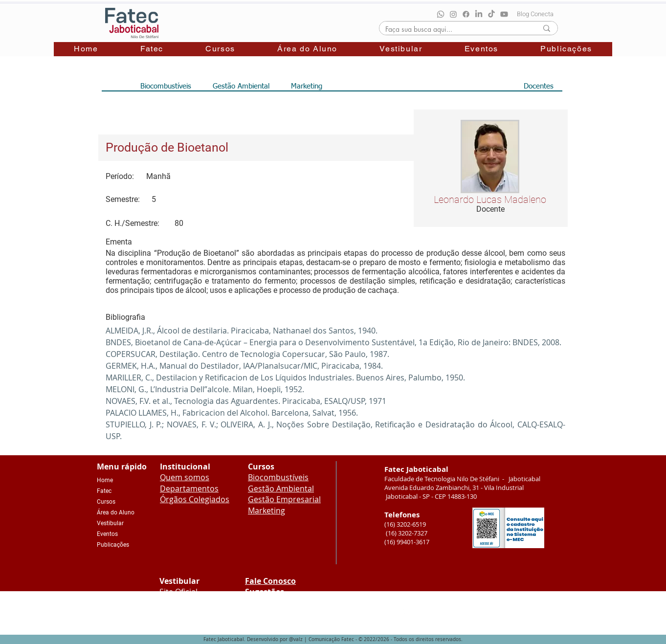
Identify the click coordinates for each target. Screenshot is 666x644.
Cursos (106, 502)
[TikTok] (491, 14)
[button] (152, 49)
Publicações (113, 545)
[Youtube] (504, 14)
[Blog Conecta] (535, 14)
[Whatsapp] (441, 14)
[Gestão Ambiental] (241, 86)
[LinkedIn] (479, 14)
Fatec (104, 491)
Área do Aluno (116, 512)
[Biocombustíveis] (166, 86)
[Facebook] (466, 14)
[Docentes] (539, 86)
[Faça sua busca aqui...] (454, 29)
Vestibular (110, 523)
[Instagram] (453, 14)
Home (105, 480)
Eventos (107, 534)
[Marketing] (307, 86)
